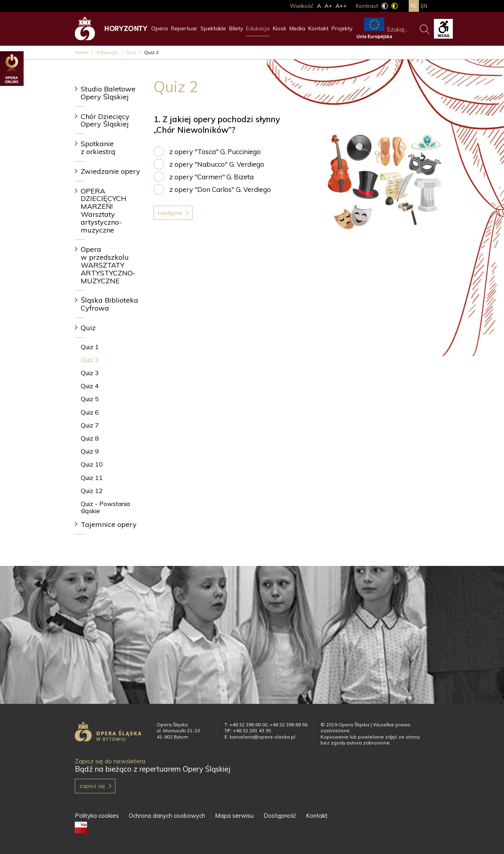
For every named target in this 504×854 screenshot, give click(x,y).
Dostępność (280, 816)
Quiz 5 (90, 399)
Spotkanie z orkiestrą (98, 148)
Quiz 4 (90, 386)
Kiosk (280, 28)
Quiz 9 (90, 451)
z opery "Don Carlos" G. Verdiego (220, 189)
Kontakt (318, 28)
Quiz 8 (90, 438)
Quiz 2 (90, 360)
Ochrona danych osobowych (167, 816)
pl (414, 6)
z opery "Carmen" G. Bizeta (211, 177)
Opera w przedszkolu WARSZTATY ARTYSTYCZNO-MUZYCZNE (108, 265)
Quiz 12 (92, 491)
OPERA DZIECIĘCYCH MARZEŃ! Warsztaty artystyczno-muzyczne (104, 210)
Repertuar (184, 28)
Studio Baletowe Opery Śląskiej (108, 93)
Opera (159, 28)
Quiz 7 (90, 425)
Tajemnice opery (109, 524)
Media (297, 28)
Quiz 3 (90, 373)
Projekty (342, 28)
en (424, 6)
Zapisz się (92, 786)
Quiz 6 (90, 412)
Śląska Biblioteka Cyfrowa (109, 304)
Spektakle (213, 28)
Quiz (132, 52)
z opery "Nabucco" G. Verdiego (217, 164)
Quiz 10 (92, 464)
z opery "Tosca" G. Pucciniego (215, 152)
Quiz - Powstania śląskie (105, 507)
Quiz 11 (92, 478)
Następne (170, 213)
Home (82, 52)
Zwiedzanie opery (110, 171)
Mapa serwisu (234, 816)
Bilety (236, 28)
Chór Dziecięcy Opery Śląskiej (105, 120)
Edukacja (258, 28)
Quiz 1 (90, 347)
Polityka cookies (97, 816)
